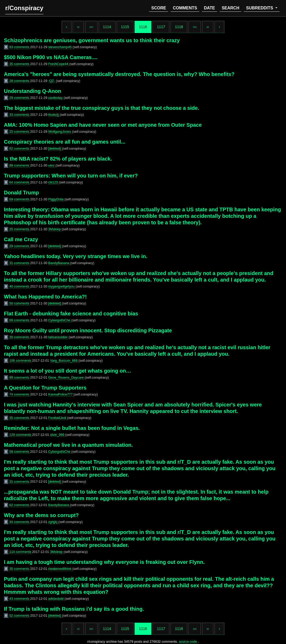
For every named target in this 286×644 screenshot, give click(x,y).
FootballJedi (58, 418)
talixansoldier (58, 337)
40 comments (20, 286)
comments (185, 8)
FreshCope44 (59, 64)
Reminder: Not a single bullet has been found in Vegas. (72, 428)
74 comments (20, 394)
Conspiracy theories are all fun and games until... (65, 142)
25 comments (20, 132)
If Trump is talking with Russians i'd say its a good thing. (74, 609)
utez (52, 165)
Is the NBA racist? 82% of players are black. (58, 159)
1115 (125, 27)
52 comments (20, 616)
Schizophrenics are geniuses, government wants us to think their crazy (92, 40)
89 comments (20, 165)
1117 (161, 27)
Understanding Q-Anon (33, 91)
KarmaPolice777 (61, 394)
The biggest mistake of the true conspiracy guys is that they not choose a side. (101, 108)
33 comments (20, 115)
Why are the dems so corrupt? (41, 515)
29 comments (20, 98)
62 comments (20, 148)
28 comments (20, 81)
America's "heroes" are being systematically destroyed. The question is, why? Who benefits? (119, 74)
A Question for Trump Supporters (45, 388)
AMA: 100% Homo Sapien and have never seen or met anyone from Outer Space (103, 125)
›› (208, 27)
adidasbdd (56, 599)
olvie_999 (58, 435)
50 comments (20, 303)
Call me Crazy (21, 239)
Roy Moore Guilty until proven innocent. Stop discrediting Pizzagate (88, 330)
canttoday (56, 98)
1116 (143, 27)
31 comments (20, 263)
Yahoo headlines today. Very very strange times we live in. (76, 256)
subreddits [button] (260, 8)
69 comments (20, 199)
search (231, 8)
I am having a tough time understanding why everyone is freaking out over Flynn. (104, 562)
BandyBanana (59, 263)
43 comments (20, 599)
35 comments (20, 64)
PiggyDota (56, 199)
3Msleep (55, 229)
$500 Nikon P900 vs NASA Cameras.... (51, 57)
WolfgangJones (60, 132)
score (159, 8)
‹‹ (78, 27)
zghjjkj (53, 522)
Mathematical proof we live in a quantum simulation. (68, 445)
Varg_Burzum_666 (64, 361)
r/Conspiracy (24, 8)
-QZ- (52, 81)
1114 (107, 27)
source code (188, 642)
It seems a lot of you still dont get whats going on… (68, 371)
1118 (179, 27)
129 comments (21, 435)
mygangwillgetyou (62, 286)
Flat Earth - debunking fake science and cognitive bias (71, 314)
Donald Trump (21, 193)
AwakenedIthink (60, 569)
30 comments (20, 337)
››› (195, 27)
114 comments (21, 552)
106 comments (21, 361)
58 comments (20, 452)
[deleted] (55, 148)
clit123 (53, 182)
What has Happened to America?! (45, 297)
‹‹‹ (91, 27)
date (209, 8)
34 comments (20, 522)
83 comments (20, 47)
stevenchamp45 (60, 47)
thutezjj (54, 115)
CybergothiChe (60, 320)
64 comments (20, 182)
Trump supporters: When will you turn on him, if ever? (71, 176)
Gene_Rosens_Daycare (66, 377)
